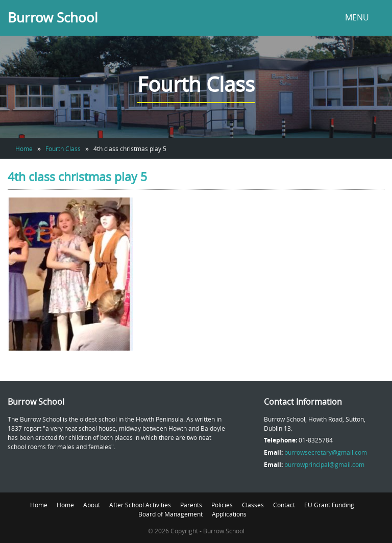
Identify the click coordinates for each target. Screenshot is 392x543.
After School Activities (140, 505)
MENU (357, 17)
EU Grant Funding (329, 505)
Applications (229, 514)
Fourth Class (63, 149)
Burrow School (53, 18)
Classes (253, 505)
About (92, 505)
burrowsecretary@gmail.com (326, 452)
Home (24, 149)
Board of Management (170, 514)
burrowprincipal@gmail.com (324, 464)
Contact (284, 505)
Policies (222, 505)
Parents (191, 505)
